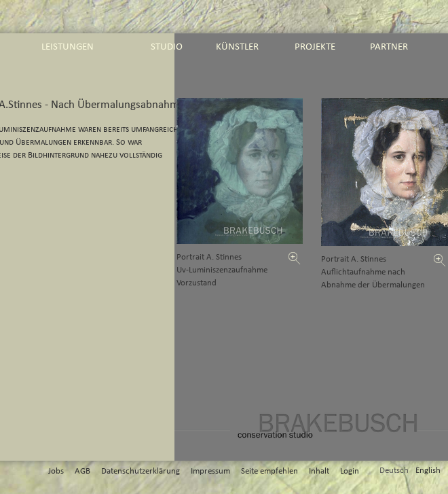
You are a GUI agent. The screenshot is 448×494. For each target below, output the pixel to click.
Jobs (56, 471)
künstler (237, 47)
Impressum (210, 471)
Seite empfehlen (269, 471)
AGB (82, 471)
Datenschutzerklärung (141, 471)
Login (350, 471)
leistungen (68, 47)
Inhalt (319, 471)
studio (167, 47)
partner (389, 47)
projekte (315, 47)
